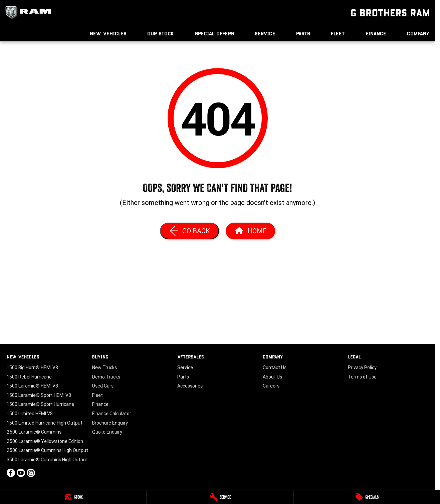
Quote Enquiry (107, 432)
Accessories (190, 386)
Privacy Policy (362, 367)
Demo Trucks (106, 377)
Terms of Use (362, 377)
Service (265, 33)
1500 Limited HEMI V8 (30, 414)
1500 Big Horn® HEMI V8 (32, 367)
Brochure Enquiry (110, 423)
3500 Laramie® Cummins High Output (47, 460)
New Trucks (104, 367)
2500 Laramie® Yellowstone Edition (45, 441)
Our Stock (161, 33)
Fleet (338, 33)
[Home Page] (250, 231)
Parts (303, 33)
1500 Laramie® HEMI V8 (32, 386)
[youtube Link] (21, 473)
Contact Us (275, 367)
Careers (271, 386)
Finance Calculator (112, 414)
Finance (376, 33)
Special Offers (214, 33)
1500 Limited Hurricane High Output (45, 423)
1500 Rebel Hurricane (29, 377)
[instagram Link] (31, 473)
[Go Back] (189, 231)
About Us (272, 377)
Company (418, 33)
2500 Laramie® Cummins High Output (47, 450)
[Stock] (73, 497)
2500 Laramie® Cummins (34, 432)
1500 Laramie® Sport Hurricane (40, 404)
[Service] (220, 497)
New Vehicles (108, 33)
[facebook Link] (11, 473)
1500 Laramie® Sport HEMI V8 (39, 395)
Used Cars (103, 386)
